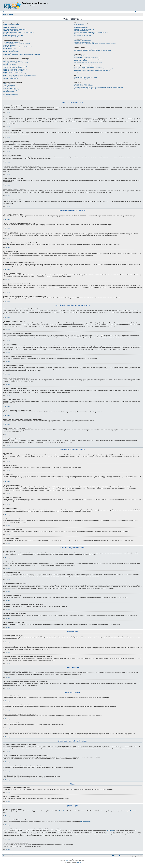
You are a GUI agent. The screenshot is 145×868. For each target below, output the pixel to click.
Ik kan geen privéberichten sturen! (82, 41)
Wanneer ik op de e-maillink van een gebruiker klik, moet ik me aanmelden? (22, 55)
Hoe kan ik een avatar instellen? (11, 51)
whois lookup (110, 831)
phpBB (67, 860)
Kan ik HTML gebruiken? (9, 85)
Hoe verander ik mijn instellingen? (11, 42)
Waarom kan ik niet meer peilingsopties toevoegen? (16, 66)
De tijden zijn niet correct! (9, 45)
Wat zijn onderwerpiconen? (10, 96)
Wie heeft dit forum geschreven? (82, 84)
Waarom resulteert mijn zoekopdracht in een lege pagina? (88, 59)
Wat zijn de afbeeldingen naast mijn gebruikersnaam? (16, 50)
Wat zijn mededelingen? (9, 91)
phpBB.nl (79, 862)
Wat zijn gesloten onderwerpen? (11, 95)
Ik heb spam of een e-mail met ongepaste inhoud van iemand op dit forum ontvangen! (95, 44)
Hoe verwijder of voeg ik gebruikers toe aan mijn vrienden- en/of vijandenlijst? (93, 51)
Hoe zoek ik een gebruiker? (81, 60)
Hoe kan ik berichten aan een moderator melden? (15, 74)
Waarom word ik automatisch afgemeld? (13, 35)
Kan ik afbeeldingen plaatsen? (11, 88)
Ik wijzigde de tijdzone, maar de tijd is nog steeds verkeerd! (18, 47)
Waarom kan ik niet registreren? (11, 28)
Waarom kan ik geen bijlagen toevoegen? (13, 71)
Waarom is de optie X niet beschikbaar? (84, 86)
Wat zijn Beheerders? (79, 25)
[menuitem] (5, 12)
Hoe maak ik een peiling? (9, 65)
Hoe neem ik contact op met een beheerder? (85, 89)
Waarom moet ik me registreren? (11, 25)
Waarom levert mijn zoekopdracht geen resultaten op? (87, 57)
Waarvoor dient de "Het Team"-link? (83, 35)
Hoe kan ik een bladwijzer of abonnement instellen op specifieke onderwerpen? (93, 69)
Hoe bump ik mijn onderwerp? (10, 78)
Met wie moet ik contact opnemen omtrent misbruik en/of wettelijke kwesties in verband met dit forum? (99, 87)
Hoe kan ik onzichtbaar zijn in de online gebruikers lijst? (17, 44)
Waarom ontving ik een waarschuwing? (13, 72)
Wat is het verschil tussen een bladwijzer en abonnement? (88, 67)
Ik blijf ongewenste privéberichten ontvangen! (85, 42)
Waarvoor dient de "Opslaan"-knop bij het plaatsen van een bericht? (20, 75)
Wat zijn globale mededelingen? (11, 90)
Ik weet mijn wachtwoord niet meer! (12, 34)
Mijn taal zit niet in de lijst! (9, 48)
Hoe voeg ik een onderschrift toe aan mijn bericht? (15, 63)
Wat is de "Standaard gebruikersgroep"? (84, 34)
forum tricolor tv (77, 859)
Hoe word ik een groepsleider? (81, 31)
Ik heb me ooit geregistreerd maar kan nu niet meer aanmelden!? (19, 32)
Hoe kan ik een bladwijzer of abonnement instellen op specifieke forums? (92, 70)
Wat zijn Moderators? (79, 26)
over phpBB (128, 811)
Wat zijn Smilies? (7, 87)
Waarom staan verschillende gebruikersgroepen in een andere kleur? (91, 32)
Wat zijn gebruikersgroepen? (81, 28)
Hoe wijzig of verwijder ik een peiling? (12, 68)
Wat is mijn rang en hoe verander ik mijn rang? (15, 53)
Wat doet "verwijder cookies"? (10, 37)
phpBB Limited (63, 811)
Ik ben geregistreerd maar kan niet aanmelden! (15, 29)
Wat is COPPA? (7, 26)
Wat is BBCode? (7, 84)
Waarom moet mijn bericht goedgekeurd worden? (15, 77)
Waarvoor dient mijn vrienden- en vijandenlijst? (85, 49)
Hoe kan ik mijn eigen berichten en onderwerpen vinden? (88, 62)
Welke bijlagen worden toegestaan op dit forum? (86, 77)
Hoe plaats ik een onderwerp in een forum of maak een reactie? (19, 60)
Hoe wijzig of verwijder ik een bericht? (12, 61)
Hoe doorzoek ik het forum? (81, 56)
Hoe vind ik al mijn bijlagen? (81, 79)
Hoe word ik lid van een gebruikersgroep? (84, 29)
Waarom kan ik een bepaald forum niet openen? (15, 69)
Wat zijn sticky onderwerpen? (10, 93)
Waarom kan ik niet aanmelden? (11, 31)
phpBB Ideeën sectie (86, 822)
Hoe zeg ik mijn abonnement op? (82, 72)
